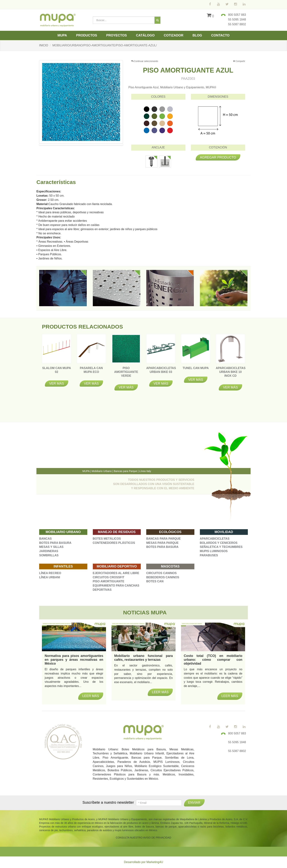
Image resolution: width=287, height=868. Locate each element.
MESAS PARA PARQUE (162, 543)
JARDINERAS (49, 551)
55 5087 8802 (237, 24)
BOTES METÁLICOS (107, 539)
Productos (87, 35)
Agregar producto (218, 157)
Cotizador (174, 35)
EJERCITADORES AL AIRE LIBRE (116, 573)
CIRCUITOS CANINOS (161, 573)
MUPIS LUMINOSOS (214, 551)
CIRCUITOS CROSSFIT (109, 577)
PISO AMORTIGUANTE (109, 581)
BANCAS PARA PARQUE (163, 539)
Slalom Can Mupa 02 (56, 372)
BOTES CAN (155, 581)
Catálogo (145, 35)
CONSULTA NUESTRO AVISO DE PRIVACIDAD (143, 838)
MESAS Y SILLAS (51, 547)
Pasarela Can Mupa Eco (91, 372)
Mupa (62, 35)
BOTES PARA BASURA (55, 543)
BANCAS (45, 539)
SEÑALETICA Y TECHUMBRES (221, 547)
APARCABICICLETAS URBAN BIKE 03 (161, 372)
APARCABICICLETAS (215, 539)
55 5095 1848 (237, 20)
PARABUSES (209, 555)
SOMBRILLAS (49, 555)
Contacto (220, 35)
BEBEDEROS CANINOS (163, 577)
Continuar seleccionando (145, 61)
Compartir (239, 61)
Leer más (91, 696)
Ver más (56, 384)
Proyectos (117, 35)
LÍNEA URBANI (50, 577)
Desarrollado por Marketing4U (143, 862)
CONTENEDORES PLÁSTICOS (114, 543)
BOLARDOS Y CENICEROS (219, 543)
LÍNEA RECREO (50, 573)
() (210, 16)
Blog (197, 35)
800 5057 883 (237, 15)
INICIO (44, 45)
